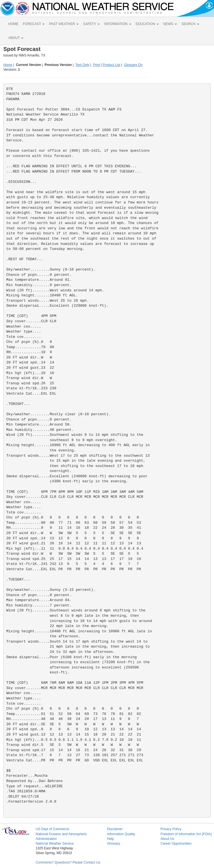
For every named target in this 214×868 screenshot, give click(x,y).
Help (110, 839)
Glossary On (133, 65)
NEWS (170, 24)
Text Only (82, 65)
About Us (167, 839)
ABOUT (16, 38)
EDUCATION (147, 24)
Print (97, 65)
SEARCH (190, 24)
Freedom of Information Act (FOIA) (186, 834)
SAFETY (91, 24)
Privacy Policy (171, 829)
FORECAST (34, 24)
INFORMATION (118, 24)
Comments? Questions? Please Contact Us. (68, 862)
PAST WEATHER (64, 24)
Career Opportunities (176, 844)
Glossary (114, 844)
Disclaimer (115, 829)
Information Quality (121, 834)
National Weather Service (55, 844)
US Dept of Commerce (53, 829)
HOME (13, 24)
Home (8, 65)
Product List (111, 65)
